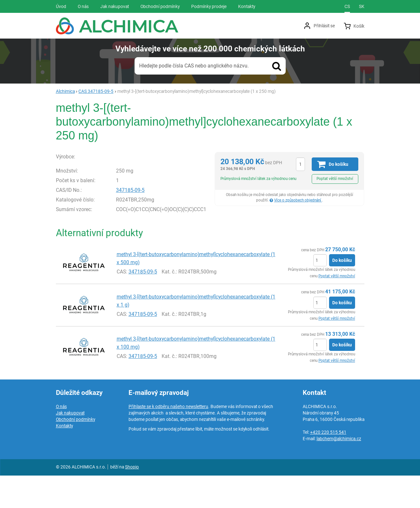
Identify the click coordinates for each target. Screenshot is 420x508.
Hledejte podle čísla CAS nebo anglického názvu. (194, 66)
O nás (61, 439)
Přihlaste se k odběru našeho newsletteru (168, 439)
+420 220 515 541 (328, 465)
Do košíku (342, 293)
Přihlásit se (324, 26)
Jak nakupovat (70, 445)
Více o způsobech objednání (298, 200)
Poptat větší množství (335, 179)
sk (362, 6)
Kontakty (64, 458)
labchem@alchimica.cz (339, 471)
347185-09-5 (130, 224)
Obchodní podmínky (76, 452)
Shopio (132, 499)
